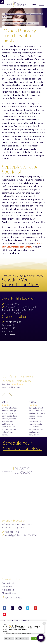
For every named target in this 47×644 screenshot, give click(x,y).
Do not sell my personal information (17, 634)
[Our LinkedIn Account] (20, 608)
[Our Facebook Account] (5, 608)
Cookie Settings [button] (22, 639)
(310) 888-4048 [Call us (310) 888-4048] (12, 304)
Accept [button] (35, 639)
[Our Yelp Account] (36, 608)
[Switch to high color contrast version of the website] (2, 2)
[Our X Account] (28, 608)
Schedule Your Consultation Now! (21, 282)
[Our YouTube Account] (5, 615)
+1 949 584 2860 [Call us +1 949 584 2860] (28, 307)
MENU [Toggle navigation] (38, 4)
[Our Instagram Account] (12, 608)
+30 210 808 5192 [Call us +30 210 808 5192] (13, 322)
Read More (9, 639)
